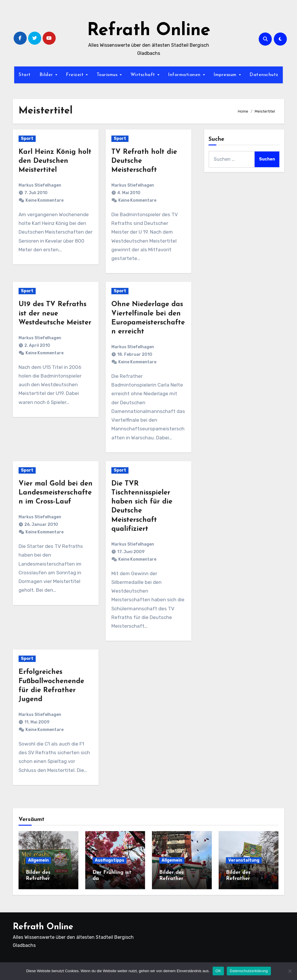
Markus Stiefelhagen (40, 185)
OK (218, 971)
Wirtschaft (144, 75)
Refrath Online (149, 31)
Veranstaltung (244, 860)
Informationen (185, 75)
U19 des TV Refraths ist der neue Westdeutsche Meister (55, 313)
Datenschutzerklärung (249, 971)
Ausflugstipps (109, 860)
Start (25, 75)
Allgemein (38, 860)
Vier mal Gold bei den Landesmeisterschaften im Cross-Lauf (56, 493)
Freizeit (76, 75)
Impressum (226, 75)
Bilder (47, 75)
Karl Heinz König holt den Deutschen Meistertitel (55, 161)
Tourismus (108, 75)
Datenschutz (264, 75)
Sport (27, 139)
